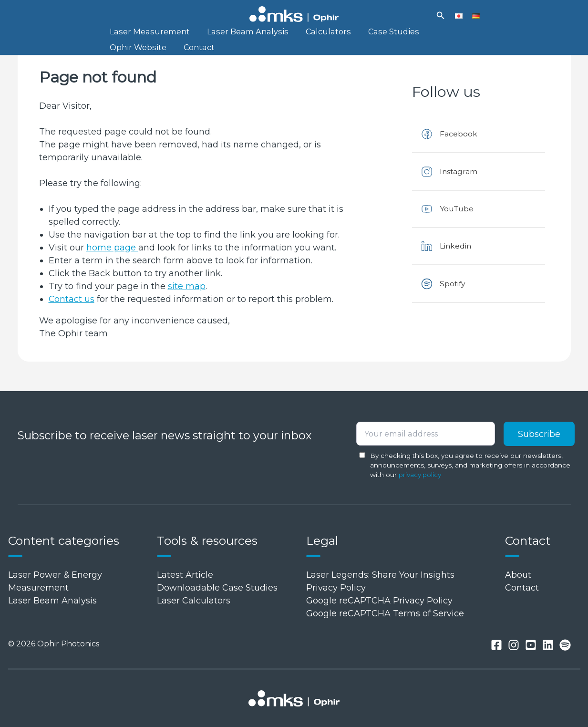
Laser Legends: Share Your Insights (380, 575)
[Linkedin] (548, 645)
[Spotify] (565, 645)
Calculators (304, 35)
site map (187, 299)
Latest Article (185, 575)
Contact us (72, 312)
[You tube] (531, 645)
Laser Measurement (145, 35)
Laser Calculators (194, 601)
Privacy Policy (336, 588)
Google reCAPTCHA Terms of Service (385, 613)
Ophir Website (422, 35)
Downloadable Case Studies (217, 588)
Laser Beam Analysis (233, 35)
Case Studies (360, 35)
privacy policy (420, 475)
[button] (441, 16)
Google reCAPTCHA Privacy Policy (379, 601)
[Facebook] (496, 645)
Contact (120, 57)
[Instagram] (514, 645)
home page (112, 260)
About (518, 575)
